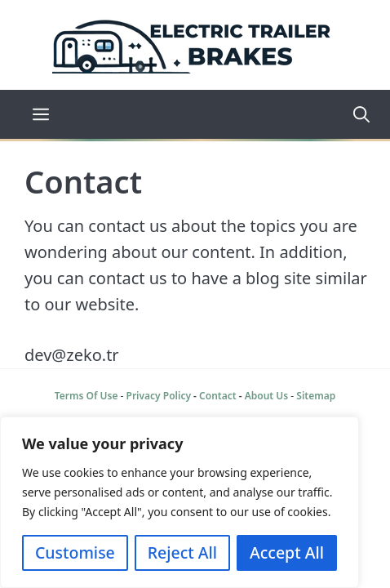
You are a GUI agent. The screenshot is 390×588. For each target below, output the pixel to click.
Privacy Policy (159, 396)
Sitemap (316, 396)
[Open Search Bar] (355, 114)
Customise (75, 552)
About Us (267, 396)
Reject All (182, 552)
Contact (218, 396)
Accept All (287, 552)
